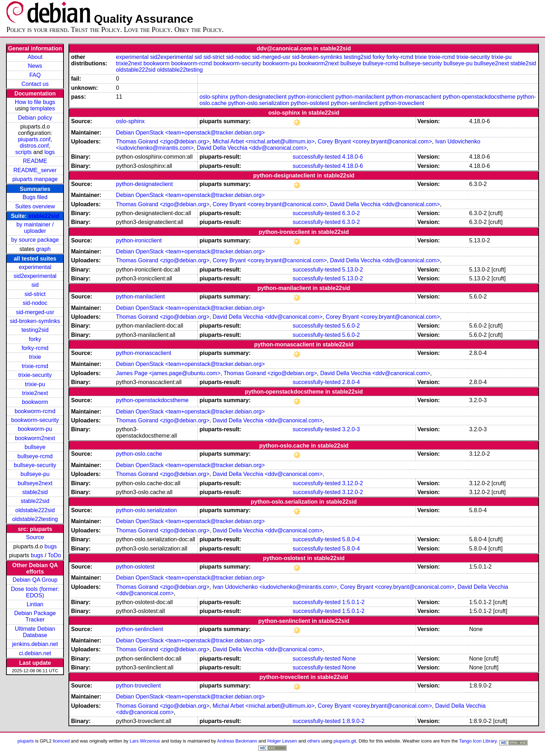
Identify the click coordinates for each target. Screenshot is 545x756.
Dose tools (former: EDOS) (35, 592)
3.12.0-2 (353, 483)
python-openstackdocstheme (479, 97)
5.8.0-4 (351, 539)
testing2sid (35, 330)
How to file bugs (35, 102)
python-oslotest (310, 103)
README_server (35, 170)
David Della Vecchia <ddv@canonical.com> (252, 148)
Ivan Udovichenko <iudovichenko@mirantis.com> (275, 587)
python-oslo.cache (139, 454)
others (314, 741)
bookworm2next (35, 438)
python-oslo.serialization (259, 103)
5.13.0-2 (353, 270)
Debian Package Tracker (35, 616)
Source (35, 537)
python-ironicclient (311, 97)
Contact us (35, 84)
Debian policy (35, 118)
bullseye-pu (35, 474)
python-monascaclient (414, 97)
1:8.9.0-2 (353, 721)
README (35, 161)
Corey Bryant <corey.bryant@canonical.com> (375, 141)
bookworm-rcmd (35, 411)
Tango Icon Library (478, 741)
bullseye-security (35, 465)
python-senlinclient (354, 103)
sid (35, 285)
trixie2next (35, 393)
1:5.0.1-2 (353, 602)
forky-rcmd (35, 348)
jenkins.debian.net (35, 644)
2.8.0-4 (351, 382)
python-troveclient (402, 103)
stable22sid (44, 216)
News (35, 66)
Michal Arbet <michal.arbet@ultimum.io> (263, 141)
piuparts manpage (35, 179)
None (349, 659)
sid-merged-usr (35, 312)
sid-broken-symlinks (35, 321)
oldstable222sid (35, 510)
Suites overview (35, 206)
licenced (61, 741)
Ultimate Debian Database (35, 632)
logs (49, 152)
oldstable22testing (35, 519)
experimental (35, 267)
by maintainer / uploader (35, 228)
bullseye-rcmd (35, 456)
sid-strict (35, 294)
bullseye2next (35, 483)
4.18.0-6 (353, 157)
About (35, 57)
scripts (23, 152)
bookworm (35, 402)
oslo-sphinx (214, 97)
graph (43, 249)
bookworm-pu (35, 429)
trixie (35, 357)
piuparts (26, 741)
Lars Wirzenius (145, 741)
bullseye (35, 447)
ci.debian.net (35, 653)
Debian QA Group (35, 580)
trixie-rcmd (35, 366)
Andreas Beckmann (237, 741)
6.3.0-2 (351, 213)
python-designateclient (258, 97)
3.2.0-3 (351, 429)
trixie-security (35, 375)
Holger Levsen (282, 741)
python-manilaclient (360, 97)
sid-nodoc (35, 303)
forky (35, 339)
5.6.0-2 (351, 326)
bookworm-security (35, 420)
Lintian (35, 604)
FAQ (35, 75)
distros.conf (34, 146)
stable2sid (35, 492)
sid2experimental (35, 276)
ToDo (54, 555)
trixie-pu (35, 384)
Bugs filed (35, 197)
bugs (51, 546)
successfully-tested (317, 157)
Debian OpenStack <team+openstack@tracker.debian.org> (191, 133)
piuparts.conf (34, 139)
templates (42, 108)
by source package (35, 240)
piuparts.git (345, 741)
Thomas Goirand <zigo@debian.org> (163, 141)
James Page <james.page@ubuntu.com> (168, 373)
